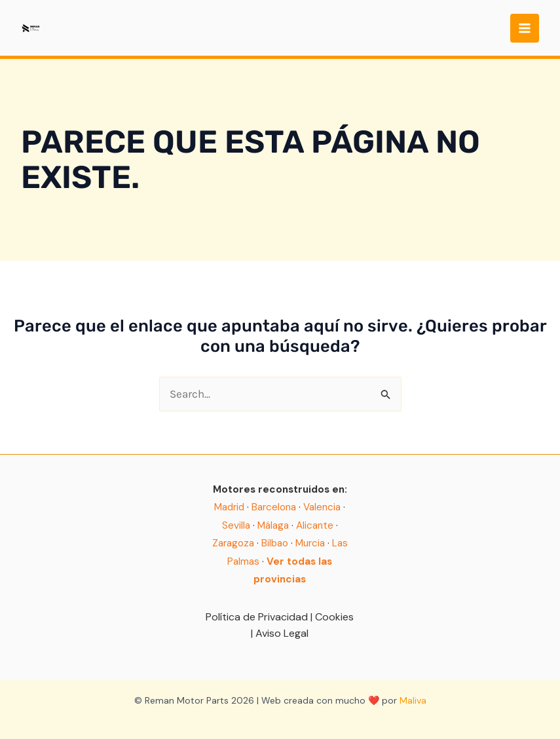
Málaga (273, 525)
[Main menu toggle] (525, 28)
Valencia (322, 507)
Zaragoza (233, 543)
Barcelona (274, 507)
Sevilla (236, 525)
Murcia (310, 543)
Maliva (413, 700)
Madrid (229, 507)
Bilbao (275, 543)
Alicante (315, 525)
